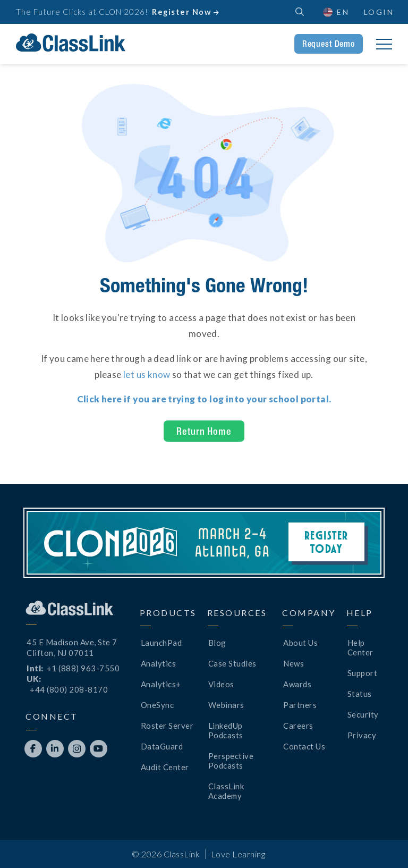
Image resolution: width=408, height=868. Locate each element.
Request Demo (329, 44)
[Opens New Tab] (204, 399)
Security (363, 714)
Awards (297, 684)
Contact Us (304, 746)
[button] (335, 12)
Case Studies (232, 663)
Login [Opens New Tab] (379, 12)
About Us (300, 643)
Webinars (226, 705)
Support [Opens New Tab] (363, 673)
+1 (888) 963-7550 (83, 668)
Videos (221, 684)
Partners (300, 705)
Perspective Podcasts (231, 761)
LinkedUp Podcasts (226, 730)
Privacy (362, 735)
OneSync (158, 705)
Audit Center (165, 767)
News (294, 663)
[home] (71, 43)
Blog (217, 643)
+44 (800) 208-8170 (69, 689)
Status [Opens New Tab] (360, 694)
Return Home (204, 431)
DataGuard (162, 746)
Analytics (159, 663)
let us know (147, 374)
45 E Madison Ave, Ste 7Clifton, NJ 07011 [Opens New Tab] (72, 647)
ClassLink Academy (226, 791)
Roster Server (167, 726)
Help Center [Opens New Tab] (360, 647)
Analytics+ (161, 684)
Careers (298, 726)
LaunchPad (161, 643)
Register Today (326, 542)
